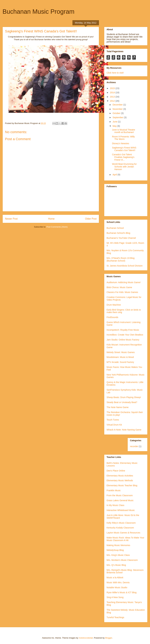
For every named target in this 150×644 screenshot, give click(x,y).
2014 (113, 93)
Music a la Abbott (115, 577)
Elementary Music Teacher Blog (122, 485)
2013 (113, 97)
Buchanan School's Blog (118, 233)
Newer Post (11, 219)
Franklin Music (114, 490)
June (115, 122)
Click (109, 73)
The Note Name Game (118, 407)
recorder (134, 446)
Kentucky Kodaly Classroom (120, 528)
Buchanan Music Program (38, 12)
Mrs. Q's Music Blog (116, 565)
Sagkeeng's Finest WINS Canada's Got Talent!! (124, 149)
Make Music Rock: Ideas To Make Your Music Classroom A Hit (125, 539)
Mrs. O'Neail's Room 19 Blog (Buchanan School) (121, 259)
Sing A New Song (115, 597)
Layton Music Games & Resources (123, 533)
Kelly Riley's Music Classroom (121, 523)
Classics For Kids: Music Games (122, 292)
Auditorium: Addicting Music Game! (124, 282)
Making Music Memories (118, 545)
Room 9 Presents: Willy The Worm (123, 138)
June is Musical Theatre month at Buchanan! (124, 131)
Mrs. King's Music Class (118, 555)
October (117, 113)
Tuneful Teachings (115, 617)
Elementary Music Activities (120, 476)
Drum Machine (114, 305)
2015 (113, 88)
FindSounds (112, 317)
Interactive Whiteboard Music (121, 510)
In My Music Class (115, 505)
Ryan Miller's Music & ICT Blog (121, 592)
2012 (113, 101)
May (115, 126)
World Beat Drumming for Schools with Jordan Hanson (124, 167)
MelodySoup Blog (115, 550)
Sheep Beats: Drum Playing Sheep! (124, 397)
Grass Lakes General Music (120, 500)
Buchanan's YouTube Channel (121, 238)
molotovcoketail (86, 638)
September (118, 117)
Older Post (91, 219)
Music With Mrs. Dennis (118, 582)
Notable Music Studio (117, 587)
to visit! (120, 73)
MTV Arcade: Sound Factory (120, 362)
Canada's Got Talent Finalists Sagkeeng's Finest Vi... (123, 157)
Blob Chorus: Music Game (119, 287)
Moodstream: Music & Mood (120, 357)
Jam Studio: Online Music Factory (123, 340)
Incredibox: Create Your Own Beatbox (125, 335)
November (118, 109)
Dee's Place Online (116, 471)
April (115, 175)
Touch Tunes (113, 420)
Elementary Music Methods (120, 480)
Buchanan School (115, 228)
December (118, 105)
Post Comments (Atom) (57, 227)
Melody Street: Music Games (121, 352)
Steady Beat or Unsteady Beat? (122, 402)
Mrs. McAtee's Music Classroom (122, 560)
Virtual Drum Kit (114, 425)
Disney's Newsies (121, 143)
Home (51, 219)
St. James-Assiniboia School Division (125, 266)
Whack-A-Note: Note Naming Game (124, 430)
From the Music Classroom (120, 495)
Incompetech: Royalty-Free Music (123, 330)
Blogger (109, 638)
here (114, 73)
